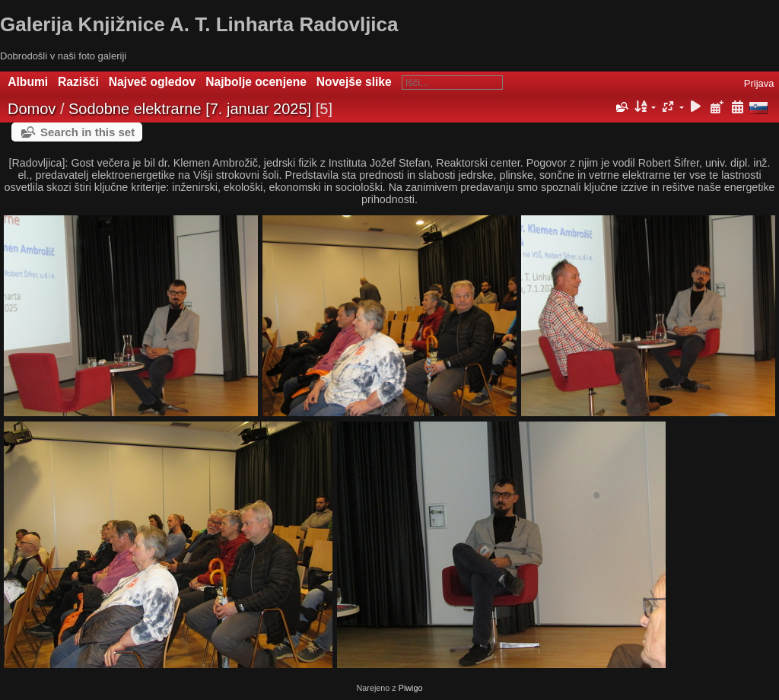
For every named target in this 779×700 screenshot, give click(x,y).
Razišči (78, 82)
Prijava (759, 83)
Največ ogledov (152, 82)
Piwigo (411, 688)
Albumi (28, 82)
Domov (32, 109)
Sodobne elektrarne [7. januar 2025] (190, 109)
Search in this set (87, 132)
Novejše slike (354, 82)
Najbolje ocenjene (256, 82)
